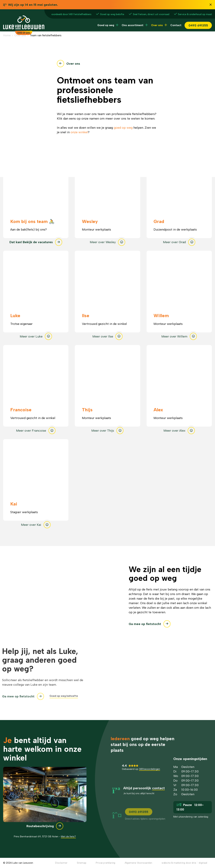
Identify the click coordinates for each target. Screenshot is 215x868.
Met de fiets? (68, 837)
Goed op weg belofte (112, 14)
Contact (176, 25)
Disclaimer (61, 863)
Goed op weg (106, 25)
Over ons (157, 25)
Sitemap (82, 863)
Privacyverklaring (105, 863)
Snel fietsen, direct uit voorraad (151, 14)
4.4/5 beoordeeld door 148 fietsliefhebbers (64, 14)
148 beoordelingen (150, 773)
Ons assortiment (133, 25)
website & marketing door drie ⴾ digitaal (184, 863)
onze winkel (79, 132)
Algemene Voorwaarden (138, 863)
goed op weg (123, 128)
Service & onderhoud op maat (195, 14)
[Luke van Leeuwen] (24, 34)
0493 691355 (198, 25)
